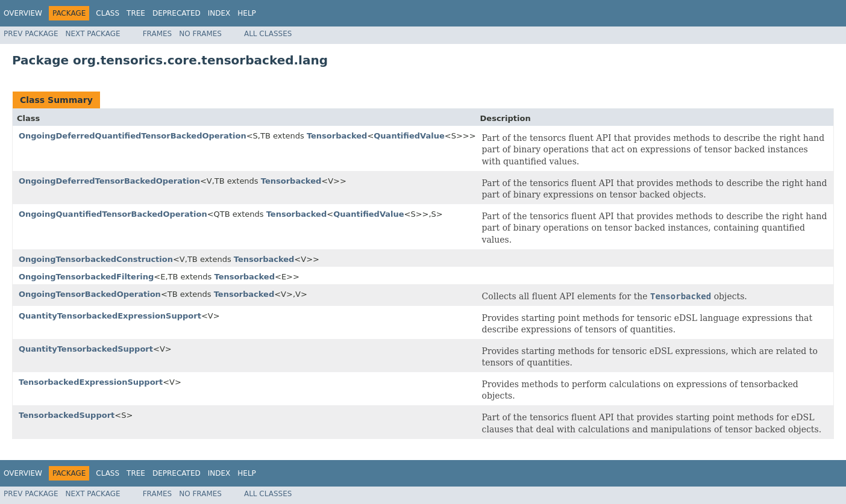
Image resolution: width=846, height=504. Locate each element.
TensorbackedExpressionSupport (91, 382)
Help (247, 13)
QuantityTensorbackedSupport (86, 349)
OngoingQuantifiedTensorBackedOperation (113, 214)
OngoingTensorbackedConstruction (96, 259)
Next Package (93, 34)
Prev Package (31, 34)
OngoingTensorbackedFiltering (86, 277)
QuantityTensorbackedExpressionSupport (110, 316)
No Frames (200, 34)
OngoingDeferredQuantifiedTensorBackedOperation (133, 136)
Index (219, 13)
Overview (23, 13)
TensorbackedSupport (67, 415)
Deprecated (177, 13)
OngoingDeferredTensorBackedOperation (109, 181)
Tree (136, 13)
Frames (158, 34)
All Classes (268, 34)
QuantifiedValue (409, 136)
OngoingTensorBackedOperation (90, 294)
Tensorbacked (337, 136)
